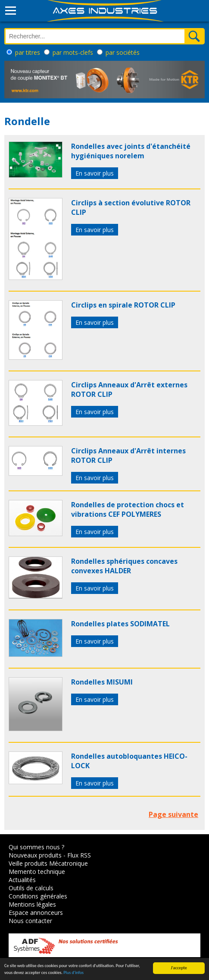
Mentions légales (32, 904)
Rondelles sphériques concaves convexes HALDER (124, 566)
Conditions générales (38, 896)
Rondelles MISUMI (102, 682)
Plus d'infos (73, 973)
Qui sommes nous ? (36, 847)
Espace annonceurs (36, 912)
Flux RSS (79, 855)
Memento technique (37, 872)
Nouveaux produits (35, 855)
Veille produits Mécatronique (48, 863)
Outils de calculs (31, 888)
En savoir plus (95, 173)
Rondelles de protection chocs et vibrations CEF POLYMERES (128, 509)
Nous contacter (30, 921)
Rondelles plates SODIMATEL (120, 624)
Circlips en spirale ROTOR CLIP (123, 305)
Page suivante (173, 814)
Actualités (22, 880)
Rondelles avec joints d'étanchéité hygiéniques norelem (131, 151)
